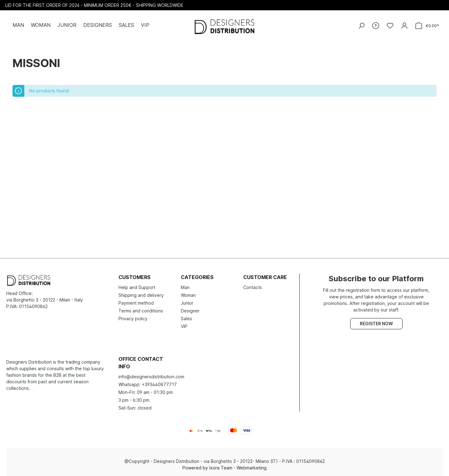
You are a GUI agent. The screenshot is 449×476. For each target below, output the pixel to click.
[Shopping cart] (427, 26)
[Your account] (404, 26)
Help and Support (137, 287)
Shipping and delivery (141, 295)
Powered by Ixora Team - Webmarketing (224, 468)
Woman (188, 295)
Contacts (253, 287)
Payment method (136, 303)
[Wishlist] (390, 26)
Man (185, 287)
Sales (186, 319)
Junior (187, 303)
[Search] (361, 26)
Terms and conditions (141, 311)
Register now (376, 324)
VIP (184, 326)
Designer (190, 311)
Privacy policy (133, 319)
